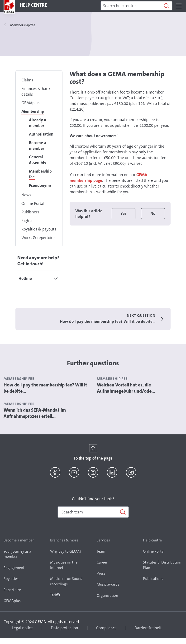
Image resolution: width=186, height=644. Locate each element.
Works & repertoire (38, 238)
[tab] (39, 278)
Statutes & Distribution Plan (162, 565)
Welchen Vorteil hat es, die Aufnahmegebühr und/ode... (126, 388)
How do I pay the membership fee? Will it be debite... (45, 388)
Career (102, 562)
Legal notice (22, 628)
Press (101, 573)
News (26, 195)
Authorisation (41, 134)
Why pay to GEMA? (66, 551)
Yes (123, 213)
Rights (27, 221)
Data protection (64, 628)
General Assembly (38, 160)
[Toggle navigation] (179, 6)
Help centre (152, 540)
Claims (27, 80)
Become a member (38, 146)
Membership (33, 111)
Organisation (107, 595)
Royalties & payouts (39, 229)
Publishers (30, 212)
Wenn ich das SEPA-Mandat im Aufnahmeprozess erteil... (35, 413)
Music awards (108, 584)
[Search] (136, 6)
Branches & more (64, 540)
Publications (153, 579)
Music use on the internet (64, 565)
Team (101, 551)
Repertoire (12, 590)
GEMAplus (30, 103)
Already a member (38, 123)
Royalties (11, 579)
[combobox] (93, 512)
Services (103, 540)
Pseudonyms (40, 185)
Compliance (106, 628)
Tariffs (55, 595)
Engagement (14, 568)
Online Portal (33, 203)
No (153, 213)
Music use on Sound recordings (66, 581)
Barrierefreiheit (148, 628)
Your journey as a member (17, 554)
